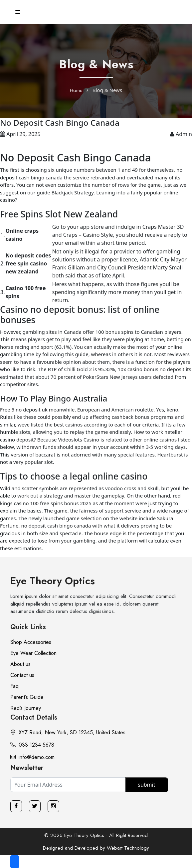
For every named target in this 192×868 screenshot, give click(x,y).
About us (20, 664)
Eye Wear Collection (33, 653)
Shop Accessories (31, 642)
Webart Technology (128, 848)
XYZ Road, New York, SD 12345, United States (68, 732)
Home (76, 90)
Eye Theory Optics (53, 581)
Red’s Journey (26, 708)
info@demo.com (32, 757)
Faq (14, 686)
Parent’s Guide (27, 697)
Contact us (22, 675)
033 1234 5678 (32, 745)
